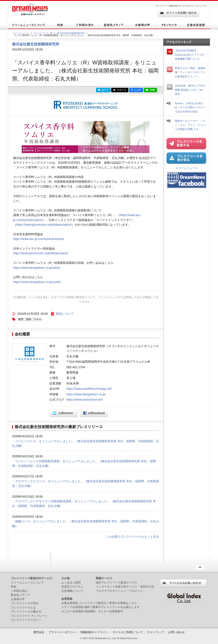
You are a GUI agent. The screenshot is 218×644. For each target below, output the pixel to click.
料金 (14, 587)
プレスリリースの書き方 (26, 612)
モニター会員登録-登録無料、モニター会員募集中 (92, 611)
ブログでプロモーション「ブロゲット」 (121, 591)
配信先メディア (21, 595)
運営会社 (39, 632)
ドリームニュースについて (27, 583)
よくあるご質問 (71, 583)
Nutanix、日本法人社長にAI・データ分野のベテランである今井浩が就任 (190, 107)
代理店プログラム (72, 587)
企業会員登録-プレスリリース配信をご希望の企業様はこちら (99, 603)
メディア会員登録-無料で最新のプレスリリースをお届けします (100, 607)
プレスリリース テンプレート (29, 616)
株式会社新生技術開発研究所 (71, 33)
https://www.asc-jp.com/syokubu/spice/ (39, 239)
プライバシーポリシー (62, 632)
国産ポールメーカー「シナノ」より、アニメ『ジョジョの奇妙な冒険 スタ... (190, 125)
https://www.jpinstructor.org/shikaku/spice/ (44, 225)
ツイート (120, 90)
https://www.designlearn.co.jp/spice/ (37, 268)
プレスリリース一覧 (43, 33)
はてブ (103, 90)
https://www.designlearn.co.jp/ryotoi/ (37, 282)
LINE (150, 90)
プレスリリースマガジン (26, 620)
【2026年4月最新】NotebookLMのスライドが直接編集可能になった (189, 55)
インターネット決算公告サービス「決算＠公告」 (126, 587)
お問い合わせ (176, 632)
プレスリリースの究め (25, 603)
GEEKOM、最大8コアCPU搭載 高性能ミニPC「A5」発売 (190, 90)
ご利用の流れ (19, 591)
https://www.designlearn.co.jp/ (86, 394)
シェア (136, 90)
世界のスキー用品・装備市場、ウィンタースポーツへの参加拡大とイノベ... (190, 72)
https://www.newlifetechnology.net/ (89, 389)
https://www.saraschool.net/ (85, 400)
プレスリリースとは (23, 607)
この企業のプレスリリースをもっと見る (132, 537)
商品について (65, 314)
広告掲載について (72, 591)
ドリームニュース (21, 33)
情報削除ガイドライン (94, 632)
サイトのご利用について (128, 632)
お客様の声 (18, 599)
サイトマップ (156, 632)
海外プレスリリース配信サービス (117, 583)
